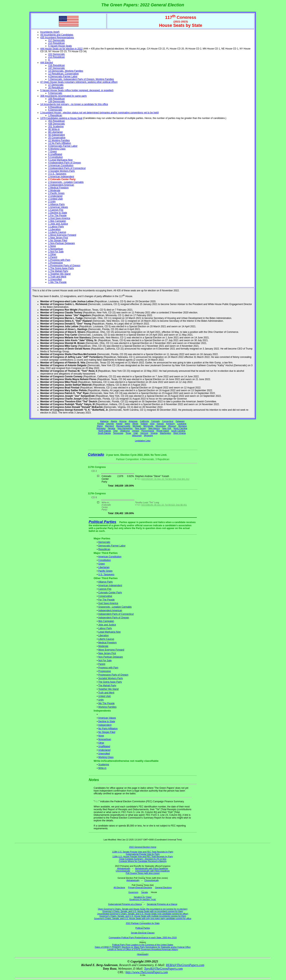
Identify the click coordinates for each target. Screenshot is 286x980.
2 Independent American (61, 185)
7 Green (53, 152)
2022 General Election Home (143, 847)
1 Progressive (56, 263)
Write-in (102, 768)
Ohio (115, 431)
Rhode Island (163, 431)
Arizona (123, 421)
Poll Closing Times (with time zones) (143, 873)
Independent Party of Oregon (114, 618)
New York (167, 428)
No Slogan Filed (107, 732)
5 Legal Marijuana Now (60, 160)
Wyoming (148, 435)
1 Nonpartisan (56, 249)
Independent (105, 725)
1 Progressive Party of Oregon (64, 266)
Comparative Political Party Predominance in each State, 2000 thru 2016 (143, 938)
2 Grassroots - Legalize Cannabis (66, 182)
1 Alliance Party (57, 204)
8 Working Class (57, 149)
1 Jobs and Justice (58, 224)
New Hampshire (125, 428)
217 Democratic (57, 40)
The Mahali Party (107, 686)
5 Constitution (56, 157)
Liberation (104, 635)
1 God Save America (59, 218)
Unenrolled (104, 754)
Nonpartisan (105, 739)
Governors (133, 892)
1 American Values (58, 207)
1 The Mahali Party (58, 271)
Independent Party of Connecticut (116, 614)
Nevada (112, 428)
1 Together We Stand (59, 274)
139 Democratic (57, 101)
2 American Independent (61, 177)
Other (101, 743)
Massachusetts (123, 426)
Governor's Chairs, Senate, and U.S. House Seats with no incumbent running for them (143, 911)
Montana (182, 426)
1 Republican (55, 115)
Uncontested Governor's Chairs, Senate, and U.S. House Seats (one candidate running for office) (143, 914)
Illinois (135, 424)
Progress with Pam (108, 668)
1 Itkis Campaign (57, 221)
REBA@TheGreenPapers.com (185, 965)
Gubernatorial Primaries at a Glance (125, 904)
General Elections (163, 887)
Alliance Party (105, 582)
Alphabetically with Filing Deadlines (152, 868)
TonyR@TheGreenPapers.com (163, 969)
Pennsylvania (148, 431)
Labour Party (105, 628)
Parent (102, 664)
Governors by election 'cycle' (143, 899)
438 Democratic (57, 124)
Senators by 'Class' (143, 897)
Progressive (105, 671)
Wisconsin (137, 435)
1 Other (52, 254)
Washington (165, 433)
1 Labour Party (56, 227)
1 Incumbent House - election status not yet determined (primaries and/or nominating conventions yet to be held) (100, 113)
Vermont (144, 433)
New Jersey (140, 428)
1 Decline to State (58, 213)
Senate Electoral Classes (143, 933)
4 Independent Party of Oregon (65, 163)
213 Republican (57, 43)
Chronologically (123, 871)
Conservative (105, 596)
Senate (145, 892)
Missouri (172, 426)
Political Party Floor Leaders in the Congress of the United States (143, 945)
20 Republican (56, 88)
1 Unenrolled (55, 279)
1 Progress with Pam (59, 260)
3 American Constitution (61, 165)
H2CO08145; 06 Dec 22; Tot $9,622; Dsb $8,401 (164, 505)
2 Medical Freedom (58, 188)
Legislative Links (143, 441)
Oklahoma (125, 431)
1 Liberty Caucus (57, 232)
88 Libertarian (56, 132)
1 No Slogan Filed (58, 240)
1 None (52, 246)
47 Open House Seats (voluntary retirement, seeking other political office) (79, 82)
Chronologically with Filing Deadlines (153, 871)
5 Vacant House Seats (60, 46)
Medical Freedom (108, 643)
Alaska (114, 421)
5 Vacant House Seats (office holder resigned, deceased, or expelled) (77, 90)
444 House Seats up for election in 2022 (61, 49)
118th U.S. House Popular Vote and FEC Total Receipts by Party (143, 856)
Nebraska (101, 428)
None (101, 736)
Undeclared (104, 750)
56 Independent (57, 135)
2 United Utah (56, 199)
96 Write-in (54, 129)
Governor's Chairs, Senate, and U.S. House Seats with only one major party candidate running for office (143, 918)
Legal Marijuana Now (110, 632)
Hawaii (119, 424)
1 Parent (53, 257)
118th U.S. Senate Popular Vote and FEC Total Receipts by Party (143, 852)
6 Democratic (55, 110)
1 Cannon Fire (56, 210)
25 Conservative (57, 138)
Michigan (137, 426)
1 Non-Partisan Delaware (62, 243)
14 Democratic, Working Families (66, 71)
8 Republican (55, 107)
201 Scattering (56, 126)
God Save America (108, 603)
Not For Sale (105, 660)
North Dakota (105, 431)
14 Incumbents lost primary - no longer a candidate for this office (74, 104)
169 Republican (57, 99)
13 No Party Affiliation (60, 143)
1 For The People (57, 215)
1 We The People (57, 282)
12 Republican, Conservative (63, 74)
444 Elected (47, 63)
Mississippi (161, 426)
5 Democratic (55, 93)
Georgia (110, 424)
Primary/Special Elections (140, 887)
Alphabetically (124, 868)
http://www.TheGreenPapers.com (147, 972)
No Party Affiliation (108, 729)
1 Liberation (55, 229)
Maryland (109, 426)
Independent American (110, 610)
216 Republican (57, 65)
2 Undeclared (55, 196)
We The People (106, 703)
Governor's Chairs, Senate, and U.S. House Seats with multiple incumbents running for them (143, 916)
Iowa (152, 424)
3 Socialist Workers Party (62, 171)
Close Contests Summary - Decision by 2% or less (143, 859)
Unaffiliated (104, 746)
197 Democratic (57, 68)
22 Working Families (59, 140)
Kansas (160, 424)
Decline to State (107, 721)
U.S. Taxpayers (106, 574)
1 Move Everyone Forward (62, 235)
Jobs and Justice (107, 625)
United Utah (105, 696)
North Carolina (180, 428)
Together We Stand (108, 689)
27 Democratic (56, 85)
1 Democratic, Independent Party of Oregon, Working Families (81, 79)
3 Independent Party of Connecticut (67, 168)
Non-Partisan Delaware (111, 657)
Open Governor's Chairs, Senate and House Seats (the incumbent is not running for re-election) (143, 909)
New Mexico (154, 428)
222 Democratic (57, 54)
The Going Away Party (110, 682)
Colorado (155, 421)
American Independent (110, 585)
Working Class (106, 757)
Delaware (180, 421)
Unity (101, 700)
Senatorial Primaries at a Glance (162, 904)
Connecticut (168, 421)
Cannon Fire (105, 589)
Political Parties (103, 522)
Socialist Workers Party (111, 678)
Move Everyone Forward (111, 650)
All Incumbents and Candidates (57, 35)
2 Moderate (54, 190)
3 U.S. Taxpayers (57, 174)
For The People (107, 600)
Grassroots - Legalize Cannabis (115, 607)
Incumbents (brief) (50, 32)
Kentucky (171, 424)
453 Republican (57, 121)
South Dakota (104, 433)
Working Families (107, 707)
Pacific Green (105, 571)
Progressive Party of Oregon (113, 675)
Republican (104, 549)
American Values (107, 718)
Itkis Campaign (106, 621)
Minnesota (148, 426)
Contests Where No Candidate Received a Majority (143, 861)
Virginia (154, 433)
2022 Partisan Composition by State (143, 923)
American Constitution (110, 557)
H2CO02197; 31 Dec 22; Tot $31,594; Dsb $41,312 (165, 479)
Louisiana (182, 424)
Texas (128, 433)
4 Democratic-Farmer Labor (63, 76)
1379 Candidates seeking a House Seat (61, 118)
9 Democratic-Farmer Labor (63, 146)
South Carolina (178, 431)
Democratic (104, 542)
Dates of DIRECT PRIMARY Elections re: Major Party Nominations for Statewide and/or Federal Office (143, 947)
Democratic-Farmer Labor (112, 546)
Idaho (127, 424)
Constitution (105, 560)
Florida (101, 424)
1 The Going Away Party (61, 268)
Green (102, 564)
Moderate (103, 646)
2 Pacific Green (56, 193)
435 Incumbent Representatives (57, 38)
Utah (136, 433)
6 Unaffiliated (55, 154)
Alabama (104, 421)
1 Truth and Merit (57, 277)
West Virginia (180, 433)
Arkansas (133, 421)
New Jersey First (107, 653)
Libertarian (104, 567)
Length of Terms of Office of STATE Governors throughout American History (143, 949)
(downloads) (143, 954)
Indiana (144, 424)
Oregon (136, 431)
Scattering (104, 765)
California (144, 421)
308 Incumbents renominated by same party (64, 96)
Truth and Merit (106, 693)
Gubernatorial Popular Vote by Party (143, 854)
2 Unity (52, 202)
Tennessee (118, 433)
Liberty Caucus (106, 639)
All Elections (119, 887)
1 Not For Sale (56, 252)
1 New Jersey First (58, 238)
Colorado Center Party (110, 593)
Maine (100, 426)
